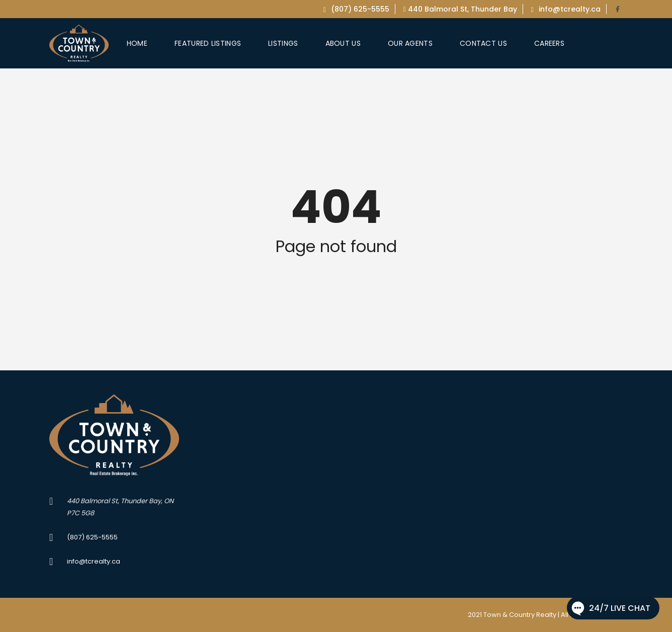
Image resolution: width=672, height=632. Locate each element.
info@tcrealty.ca (566, 9)
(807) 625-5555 (356, 9)
